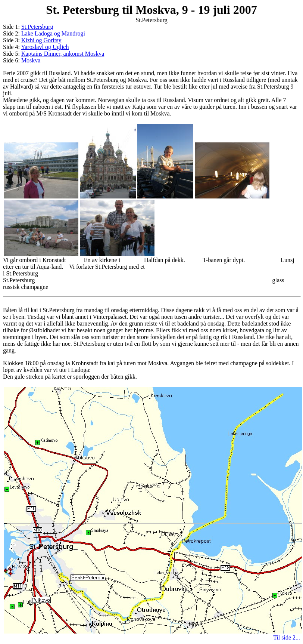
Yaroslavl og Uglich (45, 47)
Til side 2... (287, 637)
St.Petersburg (37, 27)
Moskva (31, 60)
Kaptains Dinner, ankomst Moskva (63, 54)
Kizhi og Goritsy (41, 40)
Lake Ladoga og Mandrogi (53, 33)
